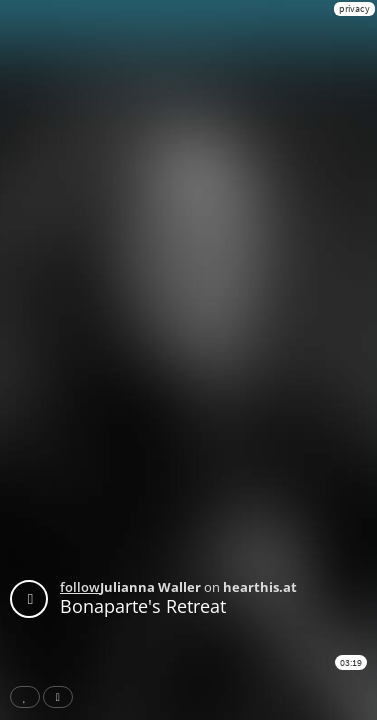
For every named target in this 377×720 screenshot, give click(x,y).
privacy (354, 8)
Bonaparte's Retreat (143, 606)
